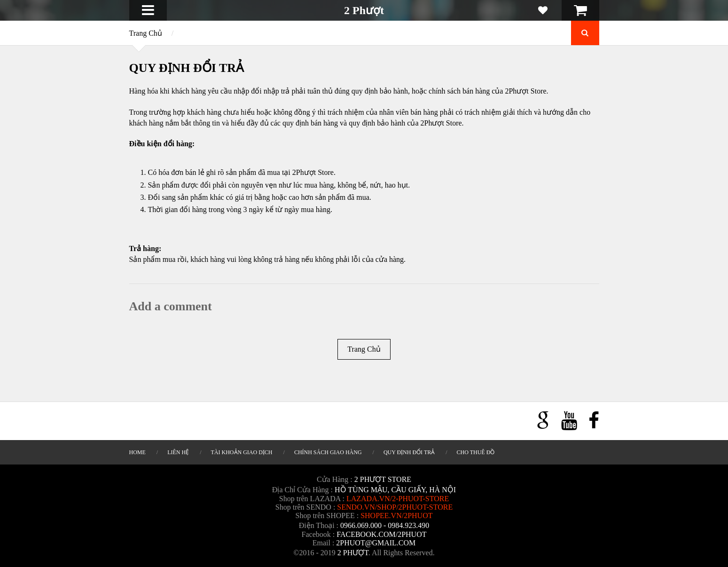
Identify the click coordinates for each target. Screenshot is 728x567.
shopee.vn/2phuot (396, 516)
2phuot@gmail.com (376, 543)
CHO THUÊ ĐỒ (476, 452)
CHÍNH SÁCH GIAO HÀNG (328, 452)
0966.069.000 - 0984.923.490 (385, 525)
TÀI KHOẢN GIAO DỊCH (242, 452)
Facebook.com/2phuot (381, 534)
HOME (137, 452)
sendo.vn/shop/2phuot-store (395, 507)
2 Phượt (364, 10)
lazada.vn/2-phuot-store (398, 499)
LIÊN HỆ (178, 452)
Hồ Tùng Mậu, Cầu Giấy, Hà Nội (395, 490)
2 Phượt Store (383, 479)
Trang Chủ (146, 33)
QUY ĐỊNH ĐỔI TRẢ (409, 452)
